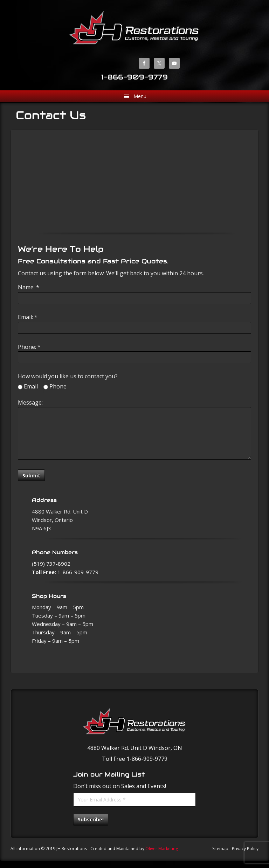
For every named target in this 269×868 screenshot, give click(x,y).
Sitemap (220, 849)
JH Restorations (134, 27)
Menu (140, 96)
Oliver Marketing (162, 849)
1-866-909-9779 (134, 77)
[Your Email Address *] (134, 800)
